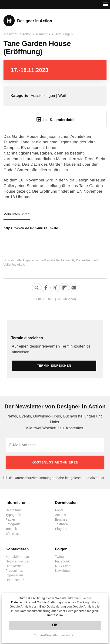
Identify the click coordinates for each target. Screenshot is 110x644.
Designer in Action (28, 21)
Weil (62, 96)
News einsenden (18, 561)
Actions (60, 515)
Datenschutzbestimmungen (35, 478)
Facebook (62, 561)
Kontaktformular (17, 557)
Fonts (59, 510)
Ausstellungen (62, 34)
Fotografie (13, 524)
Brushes (61, 519)
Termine (41, 34)
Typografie (13, 515)
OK (55, 625)
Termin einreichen (27, 338)
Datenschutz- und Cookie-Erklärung (36, 602)
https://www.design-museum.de (31, 228)
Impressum (55, 615)
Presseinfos (14, 571)
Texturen (61, 524)
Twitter (60, 557)
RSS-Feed (63, 566)
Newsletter (63, 571)
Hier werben (15, 566)
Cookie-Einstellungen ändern (55, 635)
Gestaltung (14, 510)
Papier (10, 519)
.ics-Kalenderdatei (58, 120)
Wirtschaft (13, 533)
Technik (11, 529)
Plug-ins (61, 529)
